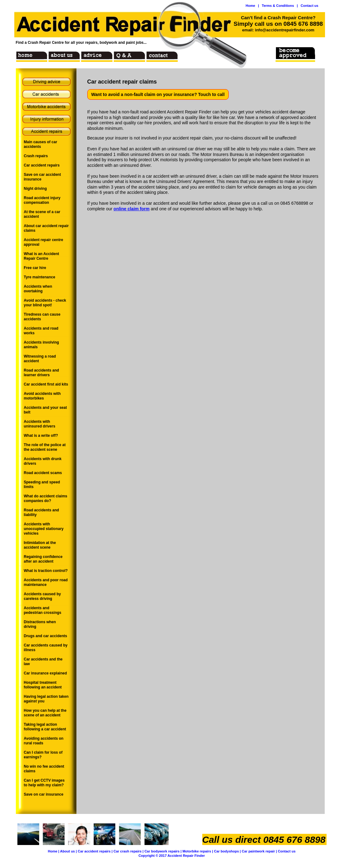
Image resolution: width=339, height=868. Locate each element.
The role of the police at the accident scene (45, 447)
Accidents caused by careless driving (42, 596)
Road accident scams (43, 473)
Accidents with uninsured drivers (40, 424)
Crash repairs (36, 156)
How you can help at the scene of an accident (45, 713)
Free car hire (35, 268)
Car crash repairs (128, 851)
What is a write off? (41, 436)
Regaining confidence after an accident (43, 559)
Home (53, 851)
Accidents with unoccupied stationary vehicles (44, 529)
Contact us (287, 851)
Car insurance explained (46, 673)
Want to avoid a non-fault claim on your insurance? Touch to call (158, 94)
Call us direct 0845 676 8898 (264, 840)
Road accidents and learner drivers (41, 373)
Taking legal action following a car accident (45, 727)
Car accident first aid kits (46, 384)
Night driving (35, 189)
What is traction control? (46, 571)
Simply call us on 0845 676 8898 (278, 24)
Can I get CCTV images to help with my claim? (44, 783)
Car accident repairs (94, 851)
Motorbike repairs (197, 851)
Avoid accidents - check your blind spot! (45, 303)
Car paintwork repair (258, 851)
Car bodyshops (227, 851)
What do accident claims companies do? (46, 498)
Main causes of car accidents (41, 144)
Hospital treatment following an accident (43, 685)
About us (67, 851)
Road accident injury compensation (42, 200)
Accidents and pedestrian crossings (43, 610)
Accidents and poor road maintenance (46, 582)
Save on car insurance (44, 794)
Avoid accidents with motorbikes (42, 396)
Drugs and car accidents (46, 636)
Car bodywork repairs (162, 851)
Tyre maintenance (40, 277)
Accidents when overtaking (38, 289)
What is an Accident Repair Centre (42, 256)
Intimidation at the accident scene (40, 545)
